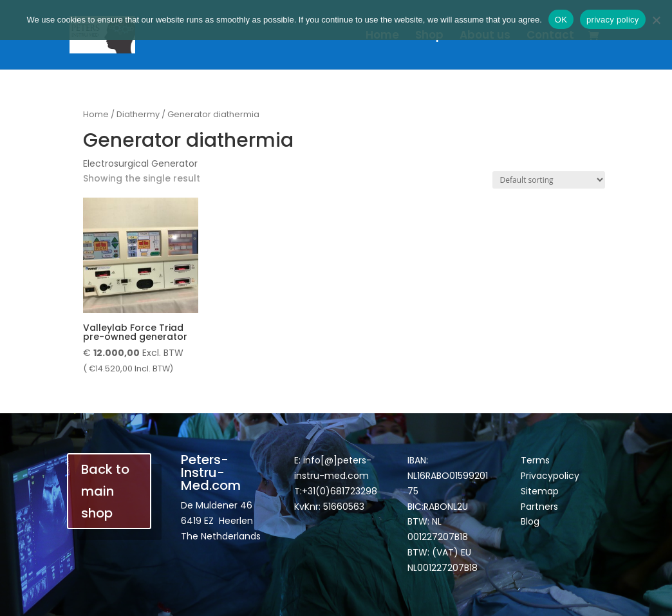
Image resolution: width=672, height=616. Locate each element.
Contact (550, 36)
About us (485, 36)
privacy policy (613, 20)
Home (382, 36)
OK (561, 20)
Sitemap (540, 491)
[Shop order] (549, 180)
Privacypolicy (550, 476)
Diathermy (138, 114)
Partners (539, 507)
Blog (530, 521)
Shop (429, 36)
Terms (535, 460)
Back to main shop (105, 491)
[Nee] (656, 20)
